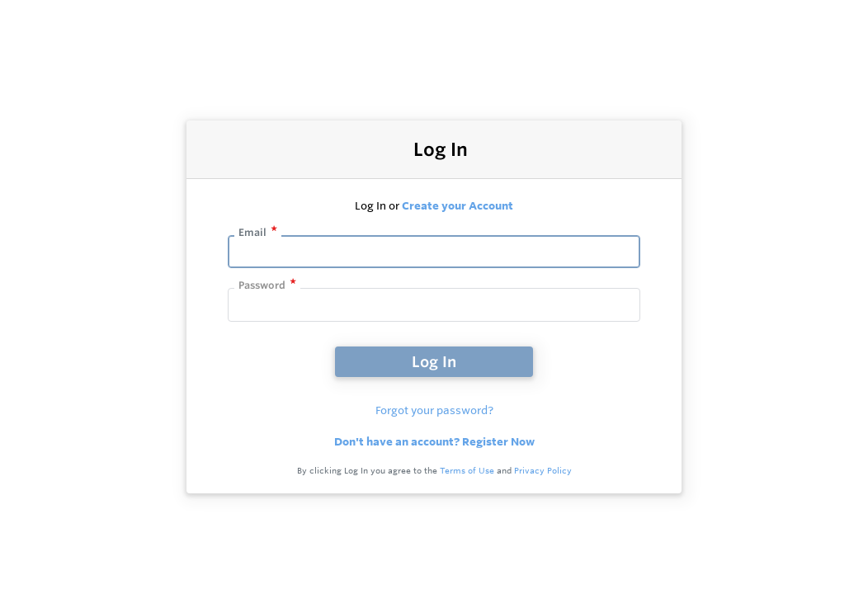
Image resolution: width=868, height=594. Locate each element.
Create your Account (458, 205)
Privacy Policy (543, 471)
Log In (434, 361)
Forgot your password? (434, 410)
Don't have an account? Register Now (434, 441)
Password (262, 285)
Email (252, 232)
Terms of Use (467, 471)
